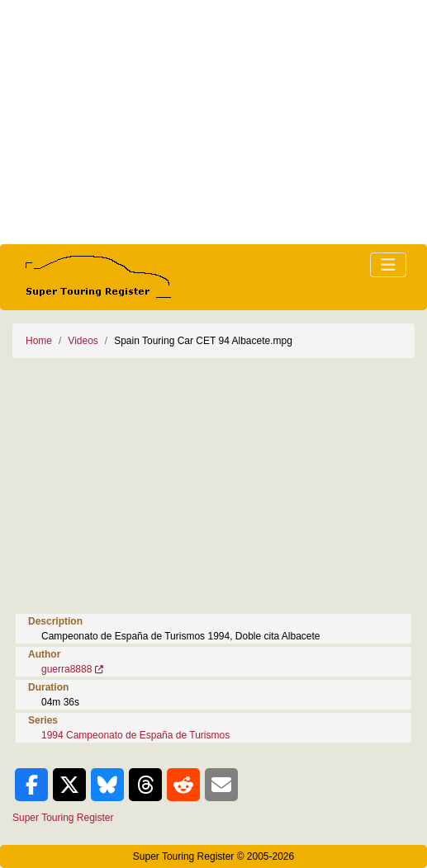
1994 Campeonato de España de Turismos (135, 735)
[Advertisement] (213, 122)
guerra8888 (66, 669)
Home (39, 341)
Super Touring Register (63, 818)
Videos (83, 341)
